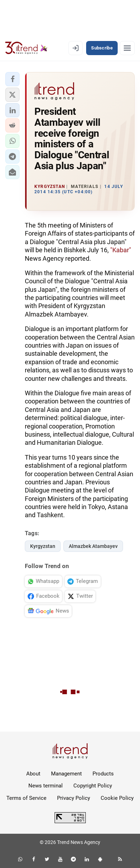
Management (66, 774)
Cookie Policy (117, 798)
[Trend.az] (26, 48)
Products (103, 774)
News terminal (46, 786)
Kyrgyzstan (43, 546)
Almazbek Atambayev (93, 546)
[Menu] (127, 48)
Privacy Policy (74, 798)
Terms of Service (26, 798)
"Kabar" (121, 250)
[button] (12, 79)
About (33, 774)
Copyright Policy (93, 786)
